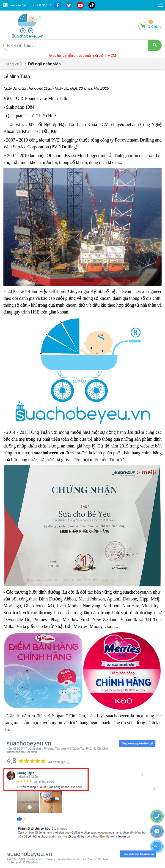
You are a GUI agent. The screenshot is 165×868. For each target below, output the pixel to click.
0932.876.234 (41, 5)
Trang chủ (13, 64)
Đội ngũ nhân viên (44, 64)
